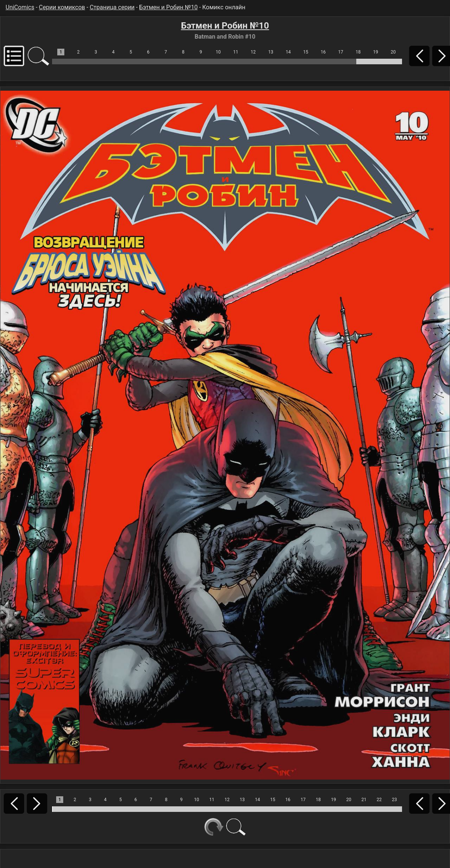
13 (271, 52)
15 (306, 52)
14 (288, 52)
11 (236, 52)
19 (376, 52)
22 (379, 800)
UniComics (20, 7)
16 (323, 52)
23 (395, 800)
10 (218, 52)
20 (393, 52)
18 (358, 52)
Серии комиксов (62, 7)
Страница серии (112, 7)
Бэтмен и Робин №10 (168, 7)
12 (253, 52)
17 (341, 52)
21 (364, 800)
